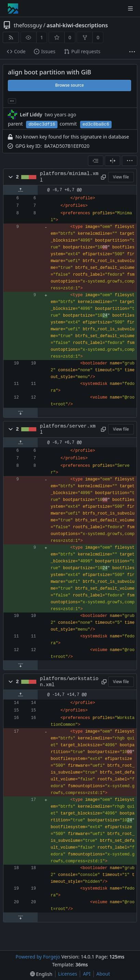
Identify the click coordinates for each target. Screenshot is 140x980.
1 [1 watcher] (42, 37)
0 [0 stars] (70, 37)
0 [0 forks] (98, 37)
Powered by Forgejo (38, 957)
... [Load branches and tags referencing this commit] (12, 100)
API (87, 974)
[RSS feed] (11, 37)
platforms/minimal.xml (69, 177)
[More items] (132, 52)
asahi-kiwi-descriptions (77, 25)
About (103, 974)
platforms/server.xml (68, 429)
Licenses (68, 974)
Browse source (69, 85)
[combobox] (96, 161)
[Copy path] (103, 177)
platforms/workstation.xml (69, 682)
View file (121, 177)
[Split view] (112, 161)
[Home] (13, 9)
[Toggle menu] (130, 9)
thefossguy (28, 25)
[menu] (130, 161)
